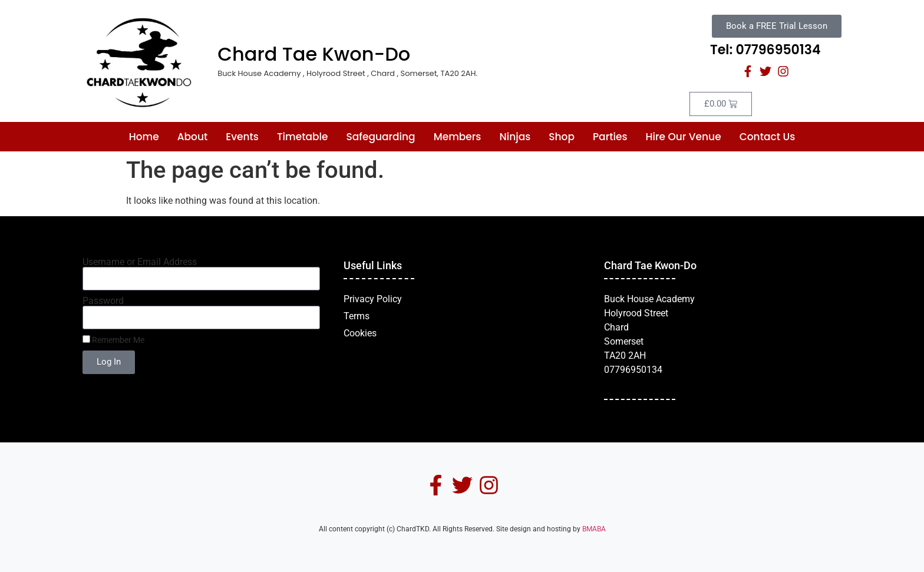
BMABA (594, 529)
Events (242, 137)
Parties (610, 137)
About (193, 137)
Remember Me (113, 340)
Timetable (303, 137)
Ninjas (515, 137)
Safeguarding (381, 137)
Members (458, 137)
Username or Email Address (140, 262)
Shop (562, 137)
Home (144, 137)
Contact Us (768, 137)
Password (103, 301)
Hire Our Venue (684, 137)
